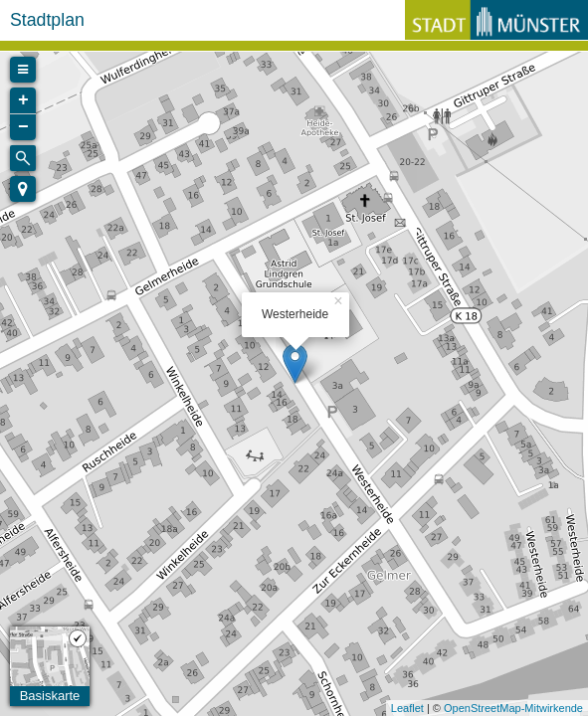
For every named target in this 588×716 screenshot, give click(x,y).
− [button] (23, 127)
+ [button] (23, 100)
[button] (23, 189)
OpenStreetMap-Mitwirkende (513, 708)
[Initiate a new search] (23, 158)
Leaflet (407, 708)
